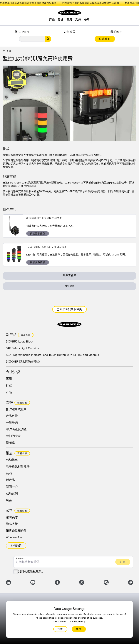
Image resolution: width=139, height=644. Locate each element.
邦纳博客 (12, 460)
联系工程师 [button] (70, 276)
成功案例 (12, 494)
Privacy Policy (78, 621)
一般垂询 (12, 423)
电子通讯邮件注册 (18, 467)
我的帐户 (116, 32)
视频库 (10, 443)
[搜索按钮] (48, 39)
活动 (9, 473)
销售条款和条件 (16, 531)
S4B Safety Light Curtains (22, 348)
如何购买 (69, 32)
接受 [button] (79, 629)
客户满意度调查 (16, 429)
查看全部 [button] (26, 335)
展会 (9, 500)
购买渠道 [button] (70, 286)
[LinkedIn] (8, 583)
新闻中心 (12, 487)
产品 (52, 20)
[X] (82, 583)
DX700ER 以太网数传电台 (23, 362)
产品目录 (12, 416)
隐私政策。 (37, 571)
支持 (78, 20)
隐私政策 (12, 524)
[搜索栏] (35, 39)
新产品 (10, 480)
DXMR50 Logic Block (20, 342)
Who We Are (14, 537)
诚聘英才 (12, 517)
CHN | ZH (24, 32)
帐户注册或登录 (16, 409)
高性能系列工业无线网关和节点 (44, 218)
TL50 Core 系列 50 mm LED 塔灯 (47, 247)
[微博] (131, 583)
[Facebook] (57, 583)
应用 (69, 20)
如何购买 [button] (16, 546)
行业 (61, 20)
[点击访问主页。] (70, 13)
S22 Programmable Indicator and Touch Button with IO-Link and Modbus (52, 355)
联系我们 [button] (105, 39)
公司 (87, 20)
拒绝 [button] (60, 629)
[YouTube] (33, 583)
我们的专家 (13, 436)
